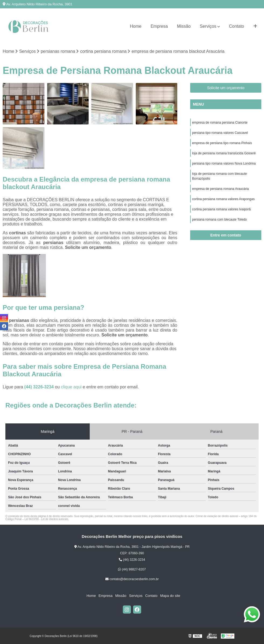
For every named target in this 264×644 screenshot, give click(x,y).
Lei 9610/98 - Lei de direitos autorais (46, 519)
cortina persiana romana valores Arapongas (223, 199)
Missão (184, 26)
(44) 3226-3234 (40, 387)
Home (136, 26)
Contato (237, 26)
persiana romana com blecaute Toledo (219, 220)
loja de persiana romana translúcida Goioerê (224, 153)
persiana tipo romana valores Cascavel (220, 133)
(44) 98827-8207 (132, 569)
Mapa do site (170, 596)
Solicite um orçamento (226, 88)
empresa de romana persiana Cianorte (220, 123)
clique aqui (71, 387)
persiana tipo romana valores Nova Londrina (224, 163)
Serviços (208, 26)
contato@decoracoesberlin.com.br (132, 579)
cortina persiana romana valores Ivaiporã (221, 209)
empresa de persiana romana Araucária (220, 189)
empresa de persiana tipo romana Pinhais (222, 143)
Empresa (159, 26)
